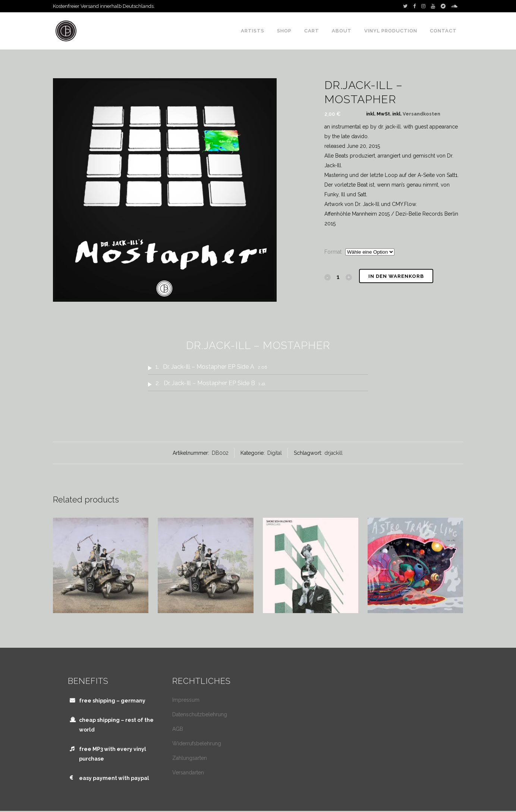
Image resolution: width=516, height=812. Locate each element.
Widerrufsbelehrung (197, 743)
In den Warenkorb (396, 276)
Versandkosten (421, 114)
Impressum (186, 700)
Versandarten (188, 773)
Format (333, 252)
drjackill (334, 453)
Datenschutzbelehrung (200, 714)
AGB (178, 729)
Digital (275, 453)
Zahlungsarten (190, 758)
